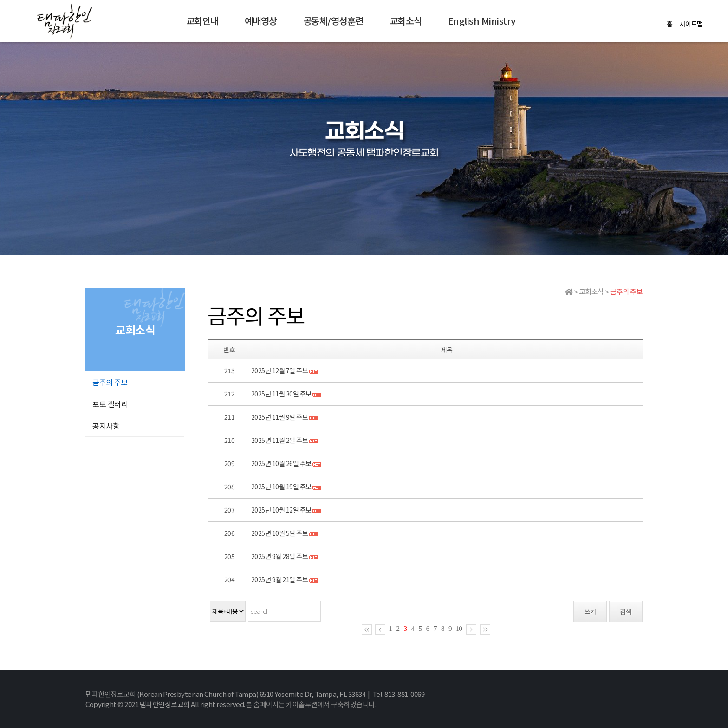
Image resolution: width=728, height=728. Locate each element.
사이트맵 (691, 24)
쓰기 (590, 612)
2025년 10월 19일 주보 (281, 487)
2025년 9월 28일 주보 (280, 556)
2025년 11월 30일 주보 (281, 394)
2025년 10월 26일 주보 (281, 463)
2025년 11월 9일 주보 (280, 417)
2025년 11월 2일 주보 (280, 440)
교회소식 (406, 21)
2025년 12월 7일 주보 (280, 370)
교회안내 (202, 21)
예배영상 (261, 21)
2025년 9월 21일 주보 (280, 579)
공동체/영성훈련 (333, 21)
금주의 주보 (110, 382)
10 (459, 629)
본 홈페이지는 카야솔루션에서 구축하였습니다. (311, 704)
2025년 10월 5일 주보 (280, 533)
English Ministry (482, 21)
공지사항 (106, 426)
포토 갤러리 (110, 404)
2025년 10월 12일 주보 (281, 510)
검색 (626, 612)
